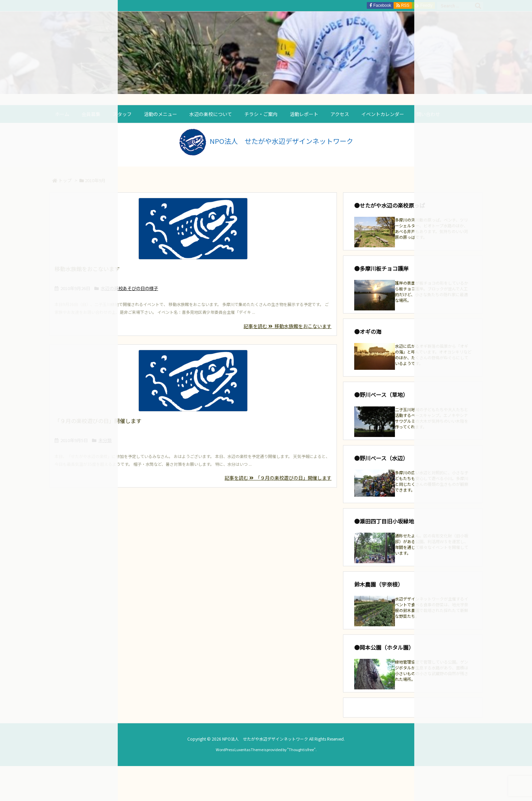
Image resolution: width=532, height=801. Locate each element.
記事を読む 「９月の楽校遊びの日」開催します (278, 478)
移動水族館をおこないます (87, 269)
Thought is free (301, 749)
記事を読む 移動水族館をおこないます (288, 326)
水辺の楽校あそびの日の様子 (129, 288)
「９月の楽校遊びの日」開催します (98, 421)
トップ (65, 180)
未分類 (105, 440)
